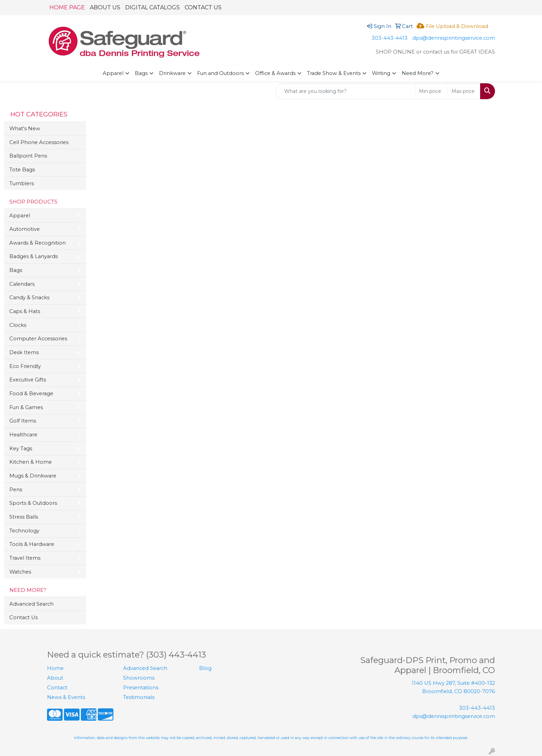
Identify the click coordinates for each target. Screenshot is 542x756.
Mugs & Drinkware (33, 476)
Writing (381, 73)
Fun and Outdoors (220, 73)
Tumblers (22, 183)
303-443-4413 (390, 38)
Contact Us (24, 617)
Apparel (113, 73)
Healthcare (23, 435)
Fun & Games (26, 407)
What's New (25, 129)
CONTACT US (203, 7)
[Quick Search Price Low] (432, 91)
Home (55, 668)
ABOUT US (105, 7)
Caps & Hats (25, 311)
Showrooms (139, 678)
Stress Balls (24, 517)
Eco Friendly (25, 366)
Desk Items (24, 352)
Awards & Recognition (38, 243)
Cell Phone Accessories (39, 142)
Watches (20, 572)
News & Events (66, 697)
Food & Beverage (31, 394)
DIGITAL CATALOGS (152, 7)
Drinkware (172, 73)
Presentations (141, 688)
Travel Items (25, 558)
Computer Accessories (38, 339)
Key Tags (21, 448)
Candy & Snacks (29, 297)
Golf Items (23, 421)
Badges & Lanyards (34, 256)
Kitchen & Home (31, 462)
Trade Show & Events (334, 73)
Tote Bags (22, 170)
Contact (57, 688)
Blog (205, 668)
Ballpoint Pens (28, 156)
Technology (24, 531)
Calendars (22, 284)
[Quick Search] (345, 91)
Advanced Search (31, 604)
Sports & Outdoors (33, 503)
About (55, 678)
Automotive (25, 229)
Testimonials (139, 697)
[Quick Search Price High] (464, 91)
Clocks (18, 325)
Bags (141, 73)
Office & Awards (275, 73)
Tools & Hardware (32, 544)
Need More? (418, 73)
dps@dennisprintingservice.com (454, 38)
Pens (16, 490)
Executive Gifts (28, 380)
